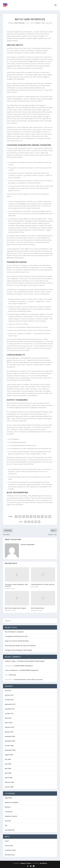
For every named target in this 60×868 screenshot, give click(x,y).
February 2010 (9, 727)
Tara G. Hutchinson (11, 670)
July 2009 (8, 759)
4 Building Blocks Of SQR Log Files (43, 584)
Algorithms (9, 798)
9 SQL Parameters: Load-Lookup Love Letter (28, 680)
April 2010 (8, 718)
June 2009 (8, 764)
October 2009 (9, 746)
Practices (38, 23)
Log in (7, 841)
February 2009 (9, 782)
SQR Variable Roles (37, 608)
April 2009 (8, 773)
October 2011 (9, 713)
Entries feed (9, 846)
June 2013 (8, 691)
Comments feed (10, 850)
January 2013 (9, 695)
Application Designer (12, 802)
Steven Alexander (20, 23)
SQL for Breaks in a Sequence (14, 632)
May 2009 (8, 768)
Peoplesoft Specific (11, 816)
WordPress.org (10, 855)
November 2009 (10, 741)
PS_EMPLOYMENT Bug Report (24, 666)
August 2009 (9, 755)
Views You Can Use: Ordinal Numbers (17, 641)
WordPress (44, 863)
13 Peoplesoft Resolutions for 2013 (16, 636)
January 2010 (9, 732)
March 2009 (9, 778)
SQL (6, 825)
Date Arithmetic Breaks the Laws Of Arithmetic (20, 646)
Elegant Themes (26, 863)
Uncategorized (10, 830)
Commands (9, 812)
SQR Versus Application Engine (16, 608)
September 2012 (10, 704)
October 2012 (9, 700)
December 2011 (10, 709)
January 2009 (9, 787)
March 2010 (9, 723)
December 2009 (10, 736)
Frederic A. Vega (10, 661)
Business (8, 807)
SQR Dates (13, 675)
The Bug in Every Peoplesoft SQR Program (16, 585)
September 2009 (10, 750)
